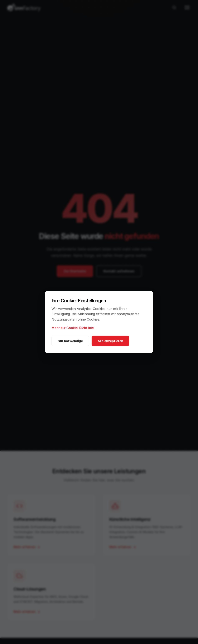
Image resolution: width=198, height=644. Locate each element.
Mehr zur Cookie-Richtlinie (73, 328)
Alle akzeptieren (110, 341)
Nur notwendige (70, 341)
